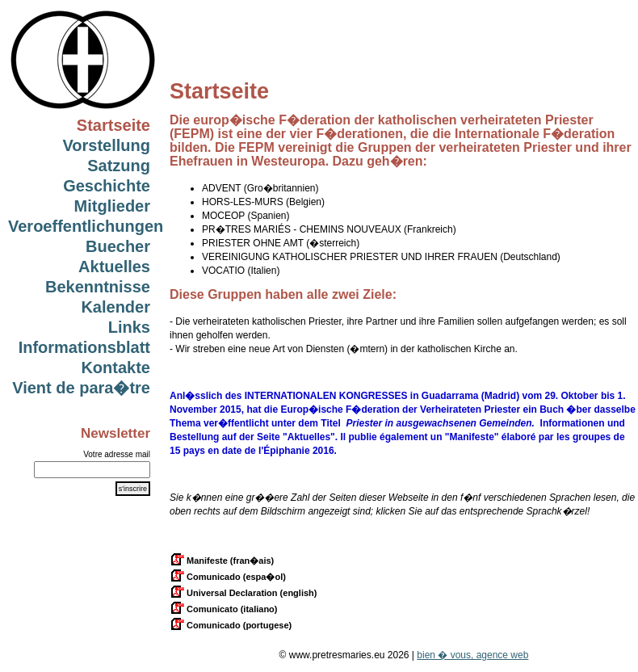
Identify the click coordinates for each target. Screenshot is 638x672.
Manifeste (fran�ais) (222, 561)
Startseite (113, 125)
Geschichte (107, 186)
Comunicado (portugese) (231, 625)
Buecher (118, 246)
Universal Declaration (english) (243, 593)
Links (129, 327)
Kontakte (115, 367)
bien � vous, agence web (472, 655)
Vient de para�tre (81, 388)
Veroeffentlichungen (86, 226)
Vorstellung (106, 145)
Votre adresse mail (117, 454)
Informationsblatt (84, 347)
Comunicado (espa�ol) (228, 577)
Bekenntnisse (98, 287)
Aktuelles (114, 267)
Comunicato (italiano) (224, 609)
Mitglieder (112, 206)
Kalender (115, 307)
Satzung (119, 166)
